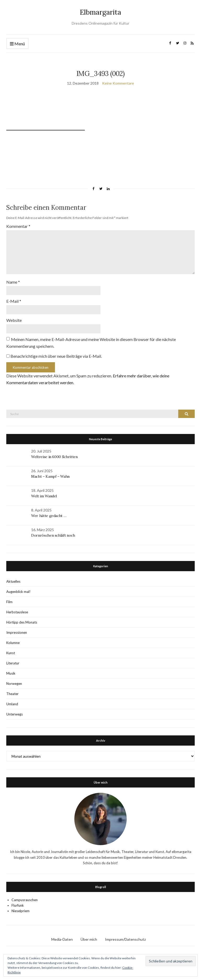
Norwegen (14, 684)
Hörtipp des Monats (22, 622)
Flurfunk (18, 905)
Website (14, 320)
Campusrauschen (25, 900)
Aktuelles (13, 581)
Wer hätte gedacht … (49, 516)
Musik (11, 673)
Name (13, 282)
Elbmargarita (100, 12)
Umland (12, 704)
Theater (12, 694)
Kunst (11, 653)
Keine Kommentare (118, 83)
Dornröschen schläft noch (53, 535)
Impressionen (17, 632)
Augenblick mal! (18, 592)
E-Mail (14, 301)
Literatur (13, 663)
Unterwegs (15, 714)
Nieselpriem (21, 911)
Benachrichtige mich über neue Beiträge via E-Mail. (56, 356)
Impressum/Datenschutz (125, 939)
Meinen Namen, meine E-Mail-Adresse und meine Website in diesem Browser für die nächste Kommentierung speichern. (91, 343)
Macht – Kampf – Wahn (50, 476)
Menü (17, 44)
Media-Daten (62, 939)
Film (9, 602)
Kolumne (13, 643)
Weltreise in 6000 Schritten (54, 457)
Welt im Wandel (44, 496)
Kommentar (18, 226)
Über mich (89, 939)
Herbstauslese (17, 612)
